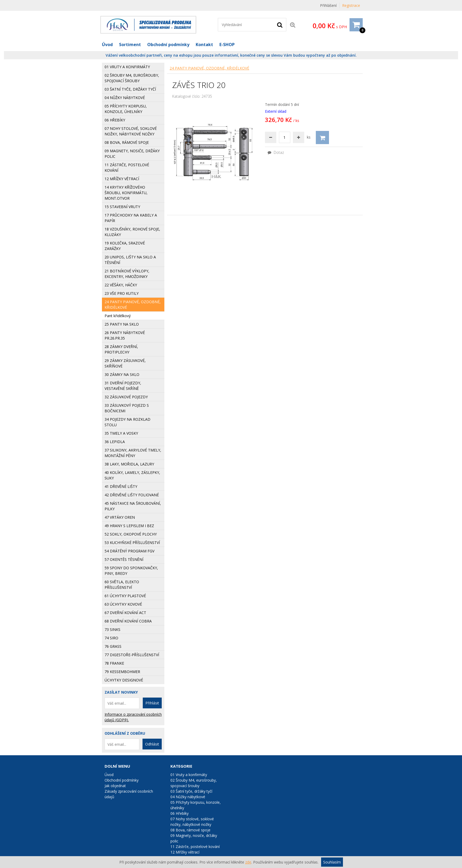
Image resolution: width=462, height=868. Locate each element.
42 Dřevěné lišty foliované (132, 495)
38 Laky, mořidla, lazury (129, 464)
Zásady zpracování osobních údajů (129, 794)
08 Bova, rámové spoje (190, 830)
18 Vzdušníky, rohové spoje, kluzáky (132, 232)
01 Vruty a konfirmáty (127, 67)
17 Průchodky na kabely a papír (131, 218)
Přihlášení (328, 5)
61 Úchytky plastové (125, 596)
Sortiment (130, 45)
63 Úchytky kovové (123, 604)
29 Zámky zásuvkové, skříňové (125, 363)
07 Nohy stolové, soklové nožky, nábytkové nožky (192, 822)
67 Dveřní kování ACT (125, 613)
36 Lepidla (115, 442)
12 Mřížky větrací (185, 852)
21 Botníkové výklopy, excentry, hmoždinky (127, 274)
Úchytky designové (124, 680)
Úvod (107, 45)
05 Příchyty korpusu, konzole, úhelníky (196, 805)
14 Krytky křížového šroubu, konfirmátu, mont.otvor (126, 193)
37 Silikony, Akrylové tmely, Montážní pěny (133, 453)
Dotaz (276, 152)
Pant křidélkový (118, 316)
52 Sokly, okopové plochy (131, 534)
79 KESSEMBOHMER (122, 672)
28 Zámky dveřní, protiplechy (121, 349)
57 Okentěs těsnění (124, 559)
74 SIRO (111, 638)
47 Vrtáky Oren (120, 517)
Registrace (351, 5)
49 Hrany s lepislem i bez (129, 526)
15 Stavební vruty (122, 207)
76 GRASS (113, 646)
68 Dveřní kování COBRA (128, 621)
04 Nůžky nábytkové (125, 98)
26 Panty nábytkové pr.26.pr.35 (125, 335)
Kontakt (204, 45)
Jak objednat (115, 786)
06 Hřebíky (180, 813)
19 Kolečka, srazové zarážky (125, 246)
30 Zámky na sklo (122, 374)
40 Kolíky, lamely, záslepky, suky (132, 475)
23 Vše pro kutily (122, 293)
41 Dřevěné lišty (121, 486)
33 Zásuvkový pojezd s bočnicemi (127, 408)
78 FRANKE (114, 663)
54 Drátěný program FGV (129, 551)
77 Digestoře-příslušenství (132, 655)
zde (248, 862)
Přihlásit (152, 703)
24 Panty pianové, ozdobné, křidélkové (209, 68)
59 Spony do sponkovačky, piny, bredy (131, 571)
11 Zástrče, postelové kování (195, 847)
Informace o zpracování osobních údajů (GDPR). (133, 717)
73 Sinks (112, 629)
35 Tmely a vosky (121, 433)
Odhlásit (152, 744)
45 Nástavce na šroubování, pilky (133, 506)
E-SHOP (227, 45)
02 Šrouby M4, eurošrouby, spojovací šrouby (132, 78)
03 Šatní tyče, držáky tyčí (130, 89)
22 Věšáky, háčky (121, 285)
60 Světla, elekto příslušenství (122, 585)
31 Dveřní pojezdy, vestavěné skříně (123, 386)
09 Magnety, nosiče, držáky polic (194, 838)
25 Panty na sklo (122, 324)
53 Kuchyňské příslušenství (132, 543)
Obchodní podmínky (168, 45)
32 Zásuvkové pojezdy (126, 397)
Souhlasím (332, 862)
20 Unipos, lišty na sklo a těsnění (130, 260)
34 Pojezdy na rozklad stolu (127, 422)
